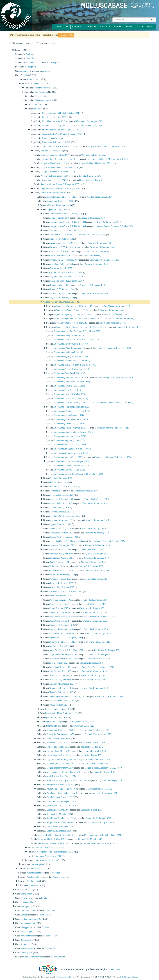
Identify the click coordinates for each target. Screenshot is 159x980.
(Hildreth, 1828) (70, 377)
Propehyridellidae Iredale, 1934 (54, 176)
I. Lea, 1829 (60, 671)
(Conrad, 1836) (70, 419)
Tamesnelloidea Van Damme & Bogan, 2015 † (62, 134)
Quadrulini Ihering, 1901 (56, 717)
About (59, 27)
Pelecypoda (26, 927)
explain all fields (66, 35)
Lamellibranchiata (28, 911)
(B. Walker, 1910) (70, 394)
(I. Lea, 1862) (70, 445)
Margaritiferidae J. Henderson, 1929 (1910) (107, 147)
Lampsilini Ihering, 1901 (56, 210)
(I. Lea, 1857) (71, 344)
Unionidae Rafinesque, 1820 (94, 155)
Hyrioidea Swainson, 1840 (54, 121)
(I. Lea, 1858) (69, 470)
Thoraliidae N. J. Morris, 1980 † (48, 856)
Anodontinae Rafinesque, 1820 (60, 730)
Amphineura (26, 71)
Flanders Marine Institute (66, 977)
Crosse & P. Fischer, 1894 (66, 214)
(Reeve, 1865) (72, 382)
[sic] (56, 491)
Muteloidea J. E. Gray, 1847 (54, 126)
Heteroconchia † (48, 860)
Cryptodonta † (34, 885)
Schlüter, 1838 (61, 264)
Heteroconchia (37, 84)
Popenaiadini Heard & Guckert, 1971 (61, 713)
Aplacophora (31, 67)
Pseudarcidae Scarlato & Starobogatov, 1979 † (55, 852)
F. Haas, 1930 (62, 251)
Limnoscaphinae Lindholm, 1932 (61, 764)
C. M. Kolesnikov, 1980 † (65, 516)
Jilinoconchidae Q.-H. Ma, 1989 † (55, 155)
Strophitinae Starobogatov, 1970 (61, 818)
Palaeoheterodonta (43, 100)
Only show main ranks (47, 43)
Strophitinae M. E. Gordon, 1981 (61, 822)
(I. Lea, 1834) (71, 356)
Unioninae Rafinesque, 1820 (59, 831)
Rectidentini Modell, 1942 (92, 747)
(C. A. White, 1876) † (73, 432)
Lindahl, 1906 (59, 285)
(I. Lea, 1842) (68, 390)
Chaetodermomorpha (33, 957)
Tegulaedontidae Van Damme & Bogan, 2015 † (61, 189)
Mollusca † (32, 919)
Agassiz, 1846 (60, 529)
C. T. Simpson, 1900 (99, 251)
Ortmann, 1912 (61, 478)
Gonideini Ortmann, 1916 (99, 759)
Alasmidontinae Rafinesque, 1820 (61, 197)
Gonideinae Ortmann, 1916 (58, 738)
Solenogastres (27, 953)
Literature (77, 27)
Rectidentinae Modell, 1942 (59, 814)
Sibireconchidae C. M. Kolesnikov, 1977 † (109, 159)
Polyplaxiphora (27, 936)
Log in (149, 27)
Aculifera (30, 54)
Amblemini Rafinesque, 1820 (58, 205)
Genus (46, 302)
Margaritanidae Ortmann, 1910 (54, 163)
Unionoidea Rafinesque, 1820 (89, 121)
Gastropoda (26, 906)
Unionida (37, 109)
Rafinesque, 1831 (99, 243)
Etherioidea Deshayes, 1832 (54, 117)
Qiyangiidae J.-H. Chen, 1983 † (54, 180)
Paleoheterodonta (34, 877)
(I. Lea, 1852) (71, 453)
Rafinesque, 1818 (97, 499)
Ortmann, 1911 (60, 600)
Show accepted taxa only (21, 43)
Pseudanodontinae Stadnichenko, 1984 (63, 793)
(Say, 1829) (68, 424)
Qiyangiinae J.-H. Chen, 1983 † (93, 180)
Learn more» (115, 969)
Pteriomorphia (37, 864)
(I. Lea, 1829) (68, 457)
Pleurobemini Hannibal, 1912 (58, 709)
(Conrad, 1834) (68, 415)
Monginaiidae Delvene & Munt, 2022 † (58, 172)
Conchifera (31, 58)
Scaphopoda (26, 944)
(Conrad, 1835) (70, 428)
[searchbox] (131, 20)
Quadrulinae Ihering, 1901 (58, 810)
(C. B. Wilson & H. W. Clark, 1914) (78, 474)
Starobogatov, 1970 (64, 654)
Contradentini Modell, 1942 (100, 789)
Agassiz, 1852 (61, 268)
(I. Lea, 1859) (69, 403)
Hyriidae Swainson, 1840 (52, 151)
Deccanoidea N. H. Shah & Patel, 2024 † (55, 835)
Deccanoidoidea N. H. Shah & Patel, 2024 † (61, 113)
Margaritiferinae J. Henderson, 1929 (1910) (104, 768)
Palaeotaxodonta (34, 873)
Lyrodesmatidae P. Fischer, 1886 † (49, 848)
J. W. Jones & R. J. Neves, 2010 (77, 331)
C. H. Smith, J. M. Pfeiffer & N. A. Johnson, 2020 (77, 235)
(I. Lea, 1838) (69, 440)
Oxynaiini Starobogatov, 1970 (98, 734)
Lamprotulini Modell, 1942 (94, 751)
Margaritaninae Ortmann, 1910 (60, 768)
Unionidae (57, 827)
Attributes (118, 27)
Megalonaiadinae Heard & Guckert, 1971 (65, 772)
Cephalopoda (26, 894)
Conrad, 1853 (59, 482)
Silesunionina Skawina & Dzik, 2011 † (54, 843)
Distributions (90, 27)
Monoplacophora (28, 923)
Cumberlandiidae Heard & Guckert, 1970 (59, 147)
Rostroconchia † (28, 940)
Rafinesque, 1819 (109, 222)
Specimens (105, 27)
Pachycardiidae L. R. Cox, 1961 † (52, 839)
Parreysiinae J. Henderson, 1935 (61, 785)
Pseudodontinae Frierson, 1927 (60, 797)
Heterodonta (40, 96)
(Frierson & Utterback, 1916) (75, 365)
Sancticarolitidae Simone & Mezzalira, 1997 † (61, 184)
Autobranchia (32, 79)
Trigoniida (38, 105)
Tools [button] (139, 27)
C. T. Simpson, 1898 (64, 247)
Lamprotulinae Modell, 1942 (59, 751)
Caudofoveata (27, 890)
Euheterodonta (41, 92)
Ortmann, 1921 (61, 256)
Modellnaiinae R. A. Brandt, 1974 (61, 776)
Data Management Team (129, 977)
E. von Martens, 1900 (64, 231)
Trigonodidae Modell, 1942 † (91, 839)
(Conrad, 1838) (71, 398)
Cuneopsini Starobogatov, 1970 (60, 734)
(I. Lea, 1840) (72, 361)
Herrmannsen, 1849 (63, 659)
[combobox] (131, 20)
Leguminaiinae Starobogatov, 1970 (62, 759)
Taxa (67, 27)
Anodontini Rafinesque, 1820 (100, 197)
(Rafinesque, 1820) (114, 348)
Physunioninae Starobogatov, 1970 (62, 789)
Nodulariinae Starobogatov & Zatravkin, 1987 (67, 780)
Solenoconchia (27, 948)
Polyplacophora (53, 63)
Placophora (31, 63)
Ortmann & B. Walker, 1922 (78, 319)
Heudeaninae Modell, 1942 (58, 743)
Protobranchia (33, 881)
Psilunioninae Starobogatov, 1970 (61, 801)
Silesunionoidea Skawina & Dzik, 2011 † (60, 130)
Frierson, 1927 (62, 243)
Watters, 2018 (61, 239)
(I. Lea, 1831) (70, 335)
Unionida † (53, 138)
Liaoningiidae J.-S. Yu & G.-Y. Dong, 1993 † (60, 159)
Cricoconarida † (27, 902)
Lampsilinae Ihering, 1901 (58, 755)
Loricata (24, 915)
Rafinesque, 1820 (93, 218)
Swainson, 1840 (59, 218)
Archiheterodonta (43, 88)
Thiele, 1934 (60, 621)
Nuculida (56, 873)
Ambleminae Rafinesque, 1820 (60, 201)
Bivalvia (24, 75)
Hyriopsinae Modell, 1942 (58, 747)
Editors (129, 27)
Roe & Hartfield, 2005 (63, 487)
